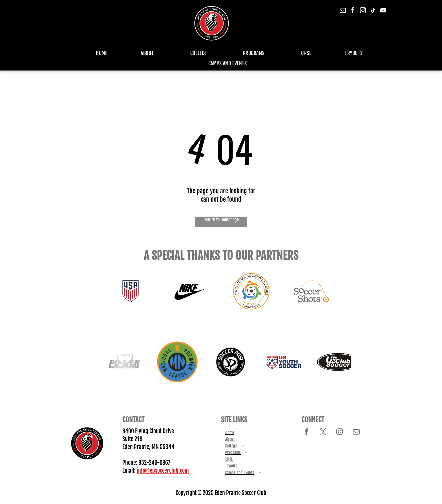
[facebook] (353, 11)
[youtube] (383, 11)
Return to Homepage (221, 220)
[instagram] (363, 11)
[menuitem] (98, 53)
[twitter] (323, 432)
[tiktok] (373, 11)
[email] (343, 11)
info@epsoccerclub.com (163, 471)
